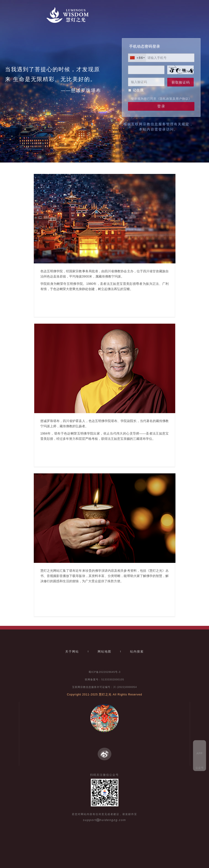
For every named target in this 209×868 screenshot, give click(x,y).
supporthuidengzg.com (105, 820)
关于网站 (72, 652)
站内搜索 (137, 652)
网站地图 (104, 652)
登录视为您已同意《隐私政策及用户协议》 (161, 99)
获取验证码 (181, 82)
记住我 (138, 90)
